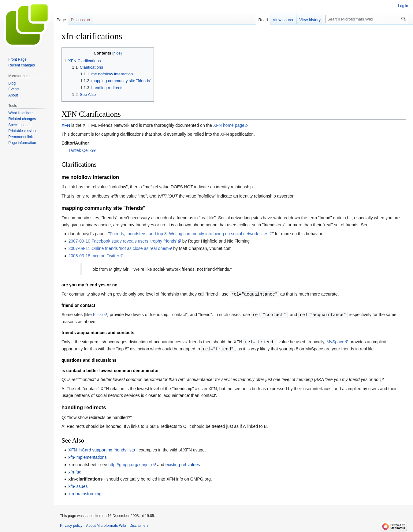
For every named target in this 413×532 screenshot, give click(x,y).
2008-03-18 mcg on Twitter (94, 256)
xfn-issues (78, 485)
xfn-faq (75, 471)
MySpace (335, 341)
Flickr (98, 314)
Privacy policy (71, 524)
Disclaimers (139, 524)
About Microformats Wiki (106, 524)
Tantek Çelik (80, 150)
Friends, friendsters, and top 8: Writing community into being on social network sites (189, 234)
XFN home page (229, 125)
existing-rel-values (183, 463)
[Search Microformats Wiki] (367, 19)
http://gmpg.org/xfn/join (130, 463)
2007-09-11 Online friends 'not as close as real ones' (118, 248)
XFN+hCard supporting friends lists (102, 449)
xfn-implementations (87, 456)
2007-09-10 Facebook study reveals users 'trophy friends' (123, 241)
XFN (66, 125)
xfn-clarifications (85, 478)
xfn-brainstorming (85, 492)
